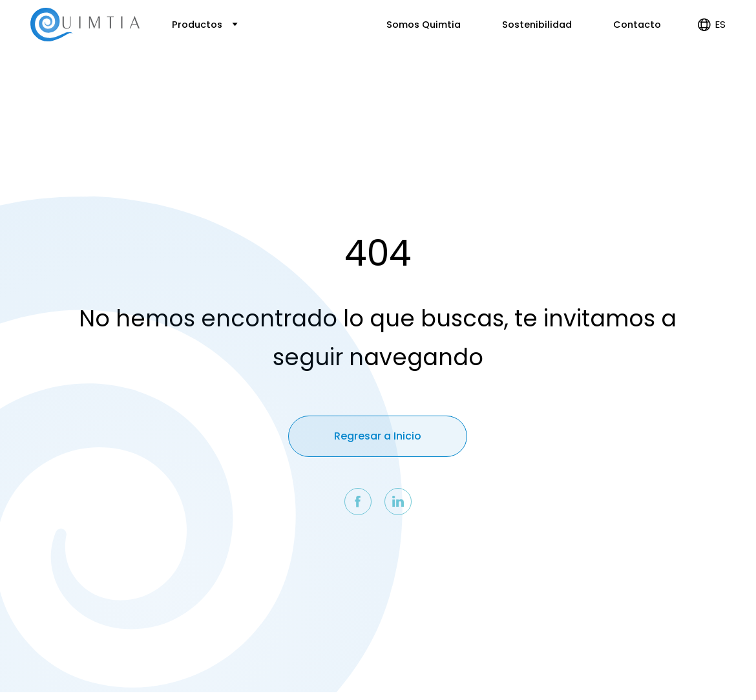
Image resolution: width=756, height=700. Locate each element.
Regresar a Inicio (378, 436)
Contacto (637, 25)
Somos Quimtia (424, 25)
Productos (205, 25)
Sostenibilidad (537, 25)
